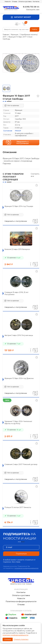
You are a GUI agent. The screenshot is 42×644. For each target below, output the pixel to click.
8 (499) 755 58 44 (31, 7)
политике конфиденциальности (15, 635)
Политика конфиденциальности (21, 601)
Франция (15, 35)
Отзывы (15, 2)
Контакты (36, 2)
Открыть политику (21, 639)
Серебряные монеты (29, 35)
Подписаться (21, 554)
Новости (8, 2)
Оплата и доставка (25, 2)
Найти (35, 29)
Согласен (8, 639)
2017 (5, 37)
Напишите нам (33, 9)
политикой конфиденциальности (26, 568)
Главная (6, 35)
